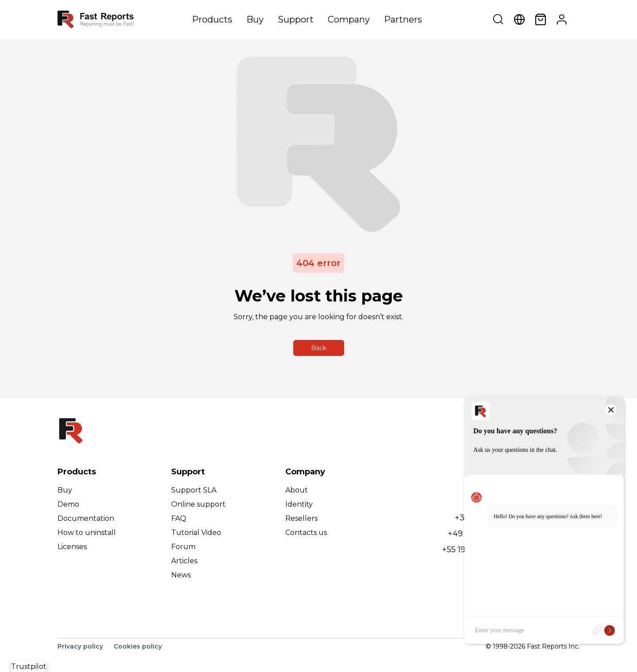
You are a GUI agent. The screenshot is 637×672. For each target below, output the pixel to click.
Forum (183, 547)
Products (212, 19)
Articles (184, 561)
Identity (299, 504)
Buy (255, 19)
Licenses (72, 547)
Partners (403, 19)
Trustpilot (29, 666)
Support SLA (194, 490)
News (181, 575)
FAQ (179, 518)
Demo (68, 504)
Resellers (301, 518)
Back (319, 348)
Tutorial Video (196, 533)
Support (296, 19)
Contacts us (306, 533)
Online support (198, 504)
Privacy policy (80, 646)
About (297, 490)
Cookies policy (138, 646)
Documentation (86, 518)
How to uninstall (87, 533)
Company (349, 19)
